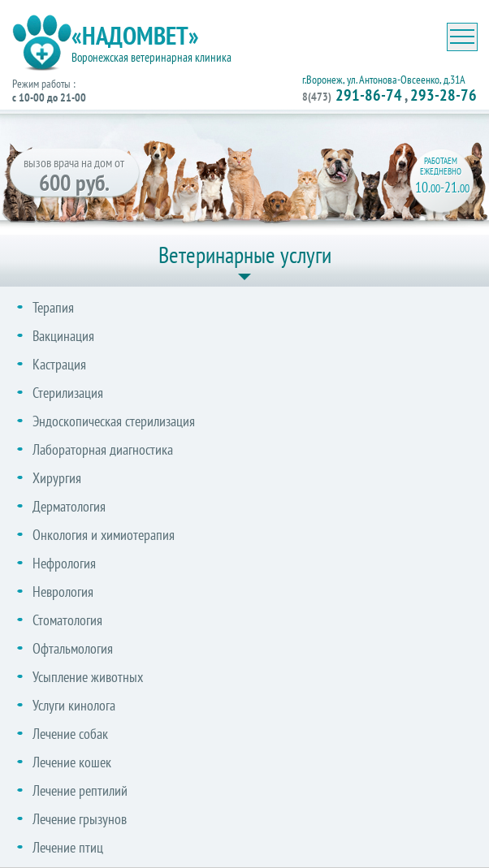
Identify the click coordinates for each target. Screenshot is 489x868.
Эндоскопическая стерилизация (114, 421)
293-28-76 (444, 95)
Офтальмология (73, 648)
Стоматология (67, 620)
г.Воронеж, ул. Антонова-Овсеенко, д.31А (384, 80)
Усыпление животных (88, 677)
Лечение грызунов (80, 819)
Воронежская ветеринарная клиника (151, 57)
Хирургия (57, 478)
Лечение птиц (68, 847)
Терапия (53, 307)
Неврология (63, 592)
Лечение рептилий (80, 790)
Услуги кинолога (74, 705)
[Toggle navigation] (462, 37)
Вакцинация (63, 336)
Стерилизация (68, 393)
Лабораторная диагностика (103, 449)
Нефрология (64, 563)
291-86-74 (352, 95)
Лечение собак (70, 734)
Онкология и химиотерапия (104, 535)
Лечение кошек (72, 762)
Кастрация (59, 364)
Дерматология (69, 506)
